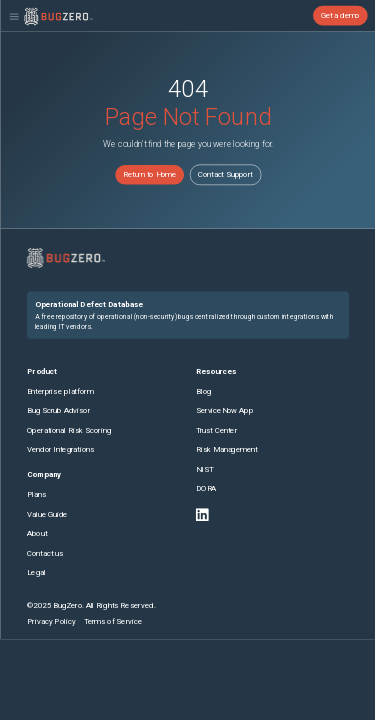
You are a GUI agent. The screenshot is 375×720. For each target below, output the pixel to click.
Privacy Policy (51, 620)
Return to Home (148, 174)
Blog (203, 390)
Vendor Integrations (60, 449)
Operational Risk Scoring (69, 429)
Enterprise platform (60, 390)
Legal (36, 572)
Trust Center (216, 429)
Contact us (45, 552)
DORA (205, 488)
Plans (37, 494)
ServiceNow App (223, 410)
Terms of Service (112, 620)
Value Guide (47, 513)
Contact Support (225, 174)
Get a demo (339, 15)
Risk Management (226, 449)
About (37, 533)
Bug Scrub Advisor (58, 410)
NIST (203, 469)
